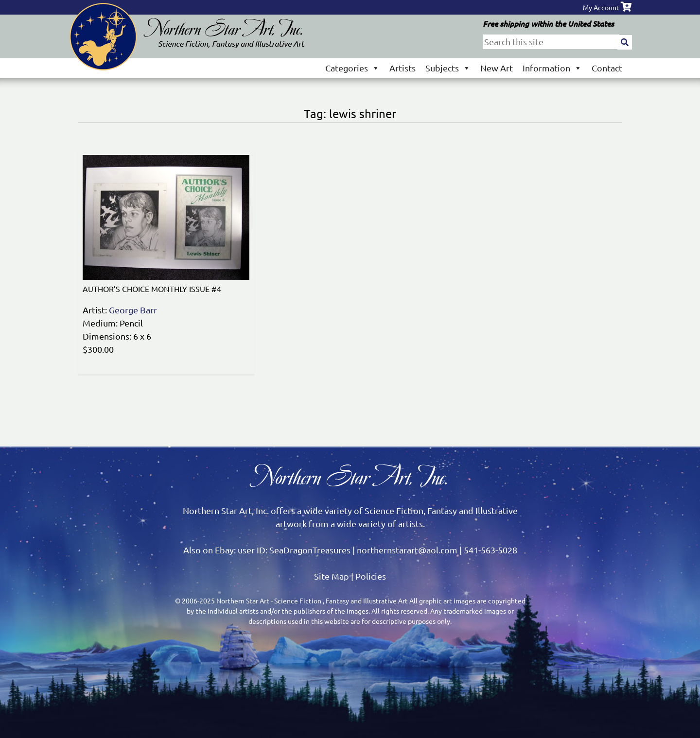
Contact (607, 68)
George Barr (133, 310)
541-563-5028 (490, 550)
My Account (601, 7)
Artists (402, 68)
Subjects (448, 68)
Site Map (332, 576)
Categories (352, 68)
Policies (371, 576)
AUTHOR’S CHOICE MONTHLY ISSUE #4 (152, 289)
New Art (497, 68)
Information (552, 68)
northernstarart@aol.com (407, 550)
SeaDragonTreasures (310, 550)
